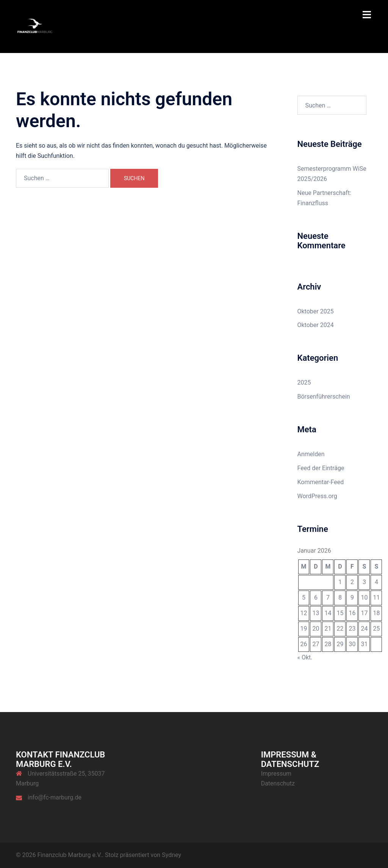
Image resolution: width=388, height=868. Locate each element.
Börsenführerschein (324, 397)
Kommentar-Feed (321, 482)
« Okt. (305, 657)
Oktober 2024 (316, 325)
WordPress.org (317, 496)
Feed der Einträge (321, 468)
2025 (304, 383)
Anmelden (311, 454)
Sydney (171, 855)
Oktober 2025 (316, 311)
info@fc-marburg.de (55, 797)
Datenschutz (278, 783)
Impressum (276, 774)
